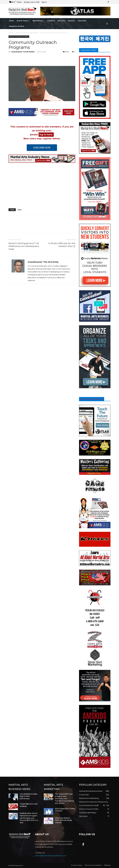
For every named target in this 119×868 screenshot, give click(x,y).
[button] (107, 24)
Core (19, 210)
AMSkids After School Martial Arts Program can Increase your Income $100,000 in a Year (29, 818)
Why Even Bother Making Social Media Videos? (63, 820)
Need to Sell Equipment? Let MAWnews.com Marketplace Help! (24, 246)
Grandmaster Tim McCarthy (23, 52)
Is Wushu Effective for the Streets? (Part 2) (62, 245)
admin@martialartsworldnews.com (51, 856)
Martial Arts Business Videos (27, 33)
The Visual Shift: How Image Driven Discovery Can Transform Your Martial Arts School (64, 799)
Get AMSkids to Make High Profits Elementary (29, 796)
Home (11, 33)
